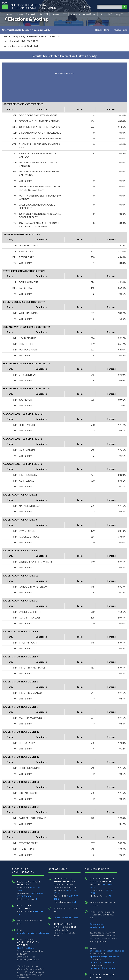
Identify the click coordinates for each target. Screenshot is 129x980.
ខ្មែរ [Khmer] (101, 14)
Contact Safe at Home (66, 918)
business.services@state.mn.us (107, 951)
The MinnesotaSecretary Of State (33, 6)
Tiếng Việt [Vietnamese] (43, 14)
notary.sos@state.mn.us (103, 968)
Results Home (102, 30)
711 (38, 899)
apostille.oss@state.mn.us (105, 957)
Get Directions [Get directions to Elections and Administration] (25, 948)
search (89, 7)
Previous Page (120, 30)
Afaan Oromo (90, 14)
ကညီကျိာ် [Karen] (119, 14)
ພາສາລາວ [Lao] (75, 14)
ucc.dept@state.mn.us (102, 962)
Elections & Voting (26, 19)
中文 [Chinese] (65, 14)
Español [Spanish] (9, 14)
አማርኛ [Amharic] (109, 14)
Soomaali (31, 14)
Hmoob (19, 14)
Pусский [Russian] (56, 14)
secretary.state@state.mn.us (33, 933)
